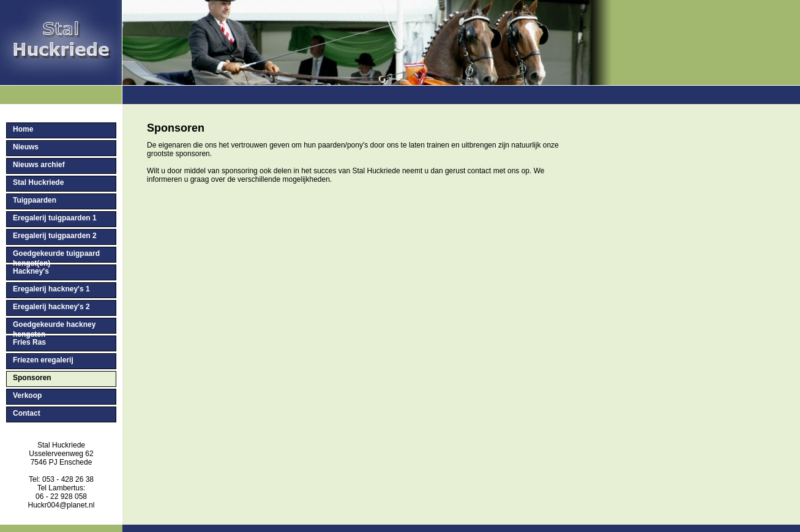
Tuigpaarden (35, 200)
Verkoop (27, 395)
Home (23, 129)
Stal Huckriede (38, 182)
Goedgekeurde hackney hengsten (54, 327)
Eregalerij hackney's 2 (51, 307)
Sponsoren (32, 378)
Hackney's (31, 271)
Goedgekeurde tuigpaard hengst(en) (56, 256)
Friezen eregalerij (43, 360)
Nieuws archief (39, 165)
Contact (27, 413)
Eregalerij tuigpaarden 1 (55, 218)
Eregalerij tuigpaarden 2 (55, 236)
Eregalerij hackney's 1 (51, 289)
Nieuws (26, 147)
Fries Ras (29, 342)
